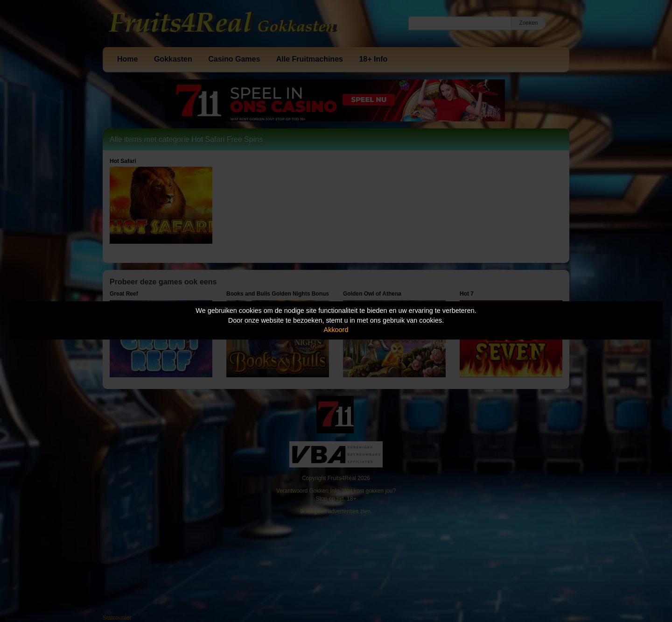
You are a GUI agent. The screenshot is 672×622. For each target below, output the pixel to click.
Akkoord (336, 330)
